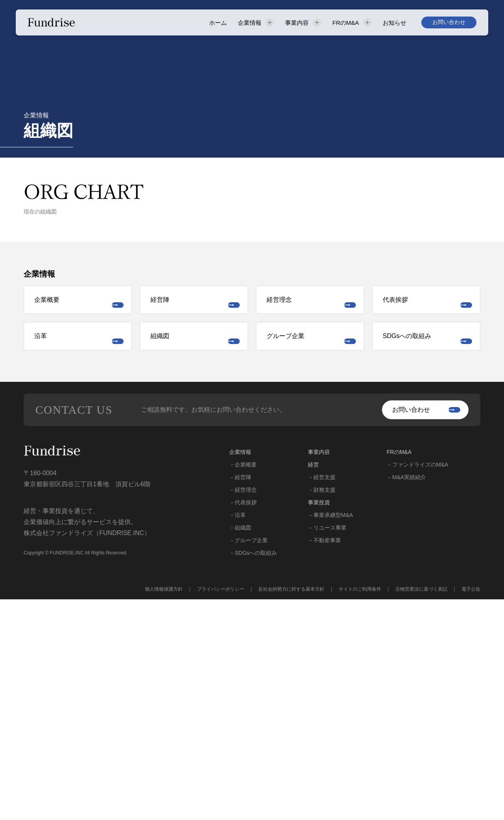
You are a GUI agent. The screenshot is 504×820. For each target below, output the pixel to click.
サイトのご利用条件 (360, 810)
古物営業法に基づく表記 (421, 810)
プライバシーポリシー (220, 810)
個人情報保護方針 (164, 810)
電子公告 (471, 810)
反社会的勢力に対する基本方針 (291, 810)
